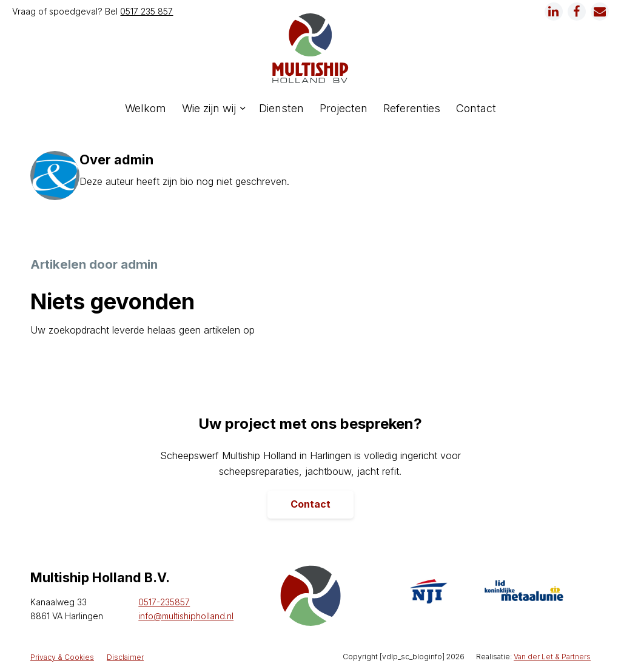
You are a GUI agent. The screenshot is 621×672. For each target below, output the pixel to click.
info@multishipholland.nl (186, 616)
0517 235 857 (146, 11)
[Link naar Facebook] (577, 12)
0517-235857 (164, 602)
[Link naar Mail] (600, 12)
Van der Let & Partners (552, 657)
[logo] (310, 49)
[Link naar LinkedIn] (554, 12)
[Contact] (310, 505)
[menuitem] (146, 109)
